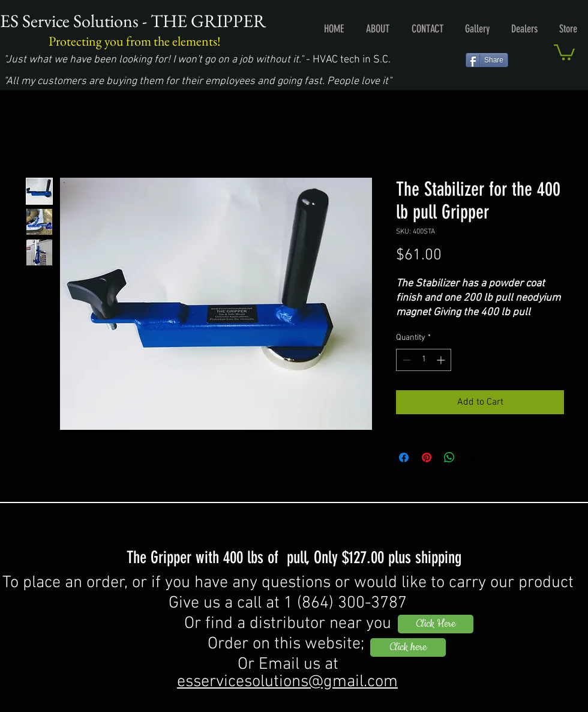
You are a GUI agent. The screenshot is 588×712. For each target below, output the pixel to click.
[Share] (487, 60)
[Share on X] (472, 457)
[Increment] (442, 360)
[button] (564, 51)
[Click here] (408, 647)
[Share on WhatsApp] (449, 457)
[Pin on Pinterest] (427, 457)
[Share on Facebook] (404, 457)
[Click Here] (436, 624)
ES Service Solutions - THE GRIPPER (133, 21)
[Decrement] (405, 360)
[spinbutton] (424, 360)
